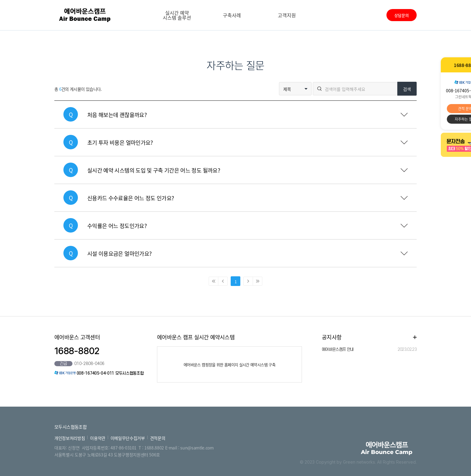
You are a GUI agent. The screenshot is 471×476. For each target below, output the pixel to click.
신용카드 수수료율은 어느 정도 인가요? (131, 198)
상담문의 (402, 15)
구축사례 (232, 15)
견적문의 (158, 438)
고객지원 (287, 15)
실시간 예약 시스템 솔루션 (177, 15)
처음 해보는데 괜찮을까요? (117, 115)
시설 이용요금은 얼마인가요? (119, 254)
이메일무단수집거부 (128, 438)
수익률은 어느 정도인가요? (117, 226)
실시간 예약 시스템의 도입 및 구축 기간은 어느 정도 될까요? (154, 170)
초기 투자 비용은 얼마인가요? (120, 143)
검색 (407, 89)
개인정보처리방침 (70, 438)
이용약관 (98, 438)
